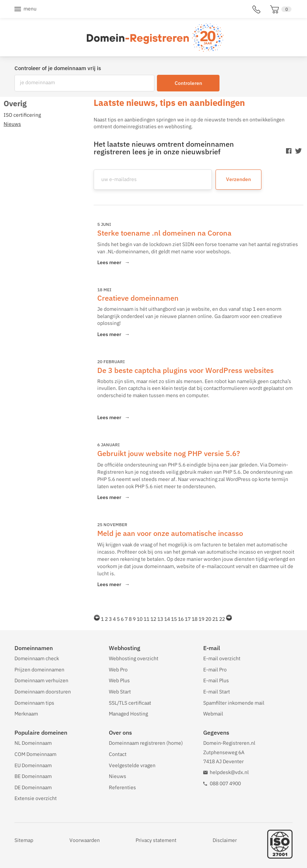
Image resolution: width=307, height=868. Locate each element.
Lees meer (114, 262)
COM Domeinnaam (35, 754)
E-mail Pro (215, 670)
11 (146, 619)
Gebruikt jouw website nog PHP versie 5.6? (169, 453)
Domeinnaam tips (34, 703)
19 (201, 619)
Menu (30, 9)
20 (208, 619)
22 (222, 619)
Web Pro (118, 670)
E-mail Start (217, 692)
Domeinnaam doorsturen (43, 692)
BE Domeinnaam (33, 776)
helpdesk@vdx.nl (229, 772)
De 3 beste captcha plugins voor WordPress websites (186, 370)
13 (160, 619)
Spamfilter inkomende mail (234, 703)
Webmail (213, 714)
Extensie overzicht (36, 798)
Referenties (122, 787)
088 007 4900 (225, 783)
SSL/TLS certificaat (130, 703)
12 (153, 619)
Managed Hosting (128, 714)
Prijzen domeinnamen (39, 670)
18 (195, 619)
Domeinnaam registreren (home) (146, 743)
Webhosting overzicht (134, 658)
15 (174, 619)
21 (215, 619)
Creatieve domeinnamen (138, 298)
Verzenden (238, 179)
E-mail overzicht (222, 658)
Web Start (120, 692)
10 (140, 619)
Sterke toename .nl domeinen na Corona (164, 233)
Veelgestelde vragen (132, 765)
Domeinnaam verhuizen (41, 680)
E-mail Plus (216, 680)
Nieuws (118, 776)
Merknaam (26, 714)
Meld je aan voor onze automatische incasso (170, 533)
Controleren (188, 83)
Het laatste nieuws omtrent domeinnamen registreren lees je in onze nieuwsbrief (164, 148)
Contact (118, 754)
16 (181, 619)
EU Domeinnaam (33, 765)
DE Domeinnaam (33, 787)
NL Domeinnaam (33, 743)
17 (188, 619)
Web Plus (119, 680)
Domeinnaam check (37, 658)
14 (167, 619)
